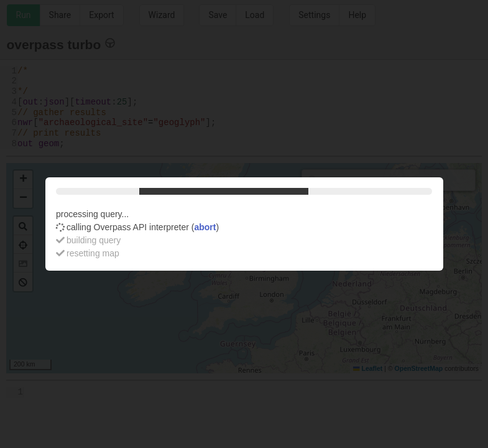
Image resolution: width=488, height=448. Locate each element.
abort (205, 227)
